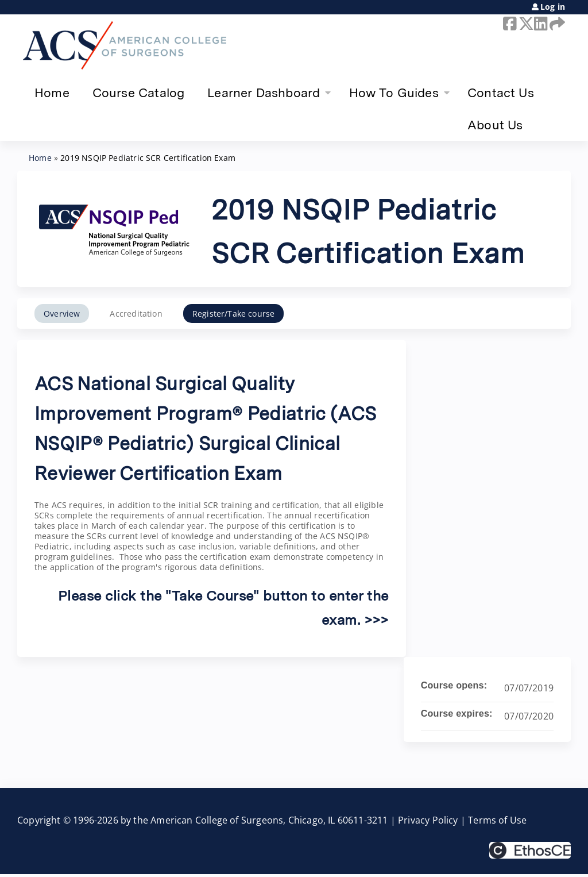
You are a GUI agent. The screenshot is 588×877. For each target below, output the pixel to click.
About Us (495, 125)
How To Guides (394, 93)
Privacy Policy (428, 820)
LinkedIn (540, 24)
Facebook (509, 24)
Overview (62, 314)
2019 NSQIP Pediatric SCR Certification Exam (148, 158)
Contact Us (501, 93)
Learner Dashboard (264, 93)
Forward (555, 24)
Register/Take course (234, 314)
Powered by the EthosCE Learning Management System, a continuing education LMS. (530, 850)
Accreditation (136, 314)
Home (52, 93)
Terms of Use (497, 820)
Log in (553, 7)
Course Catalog (139, 93)
